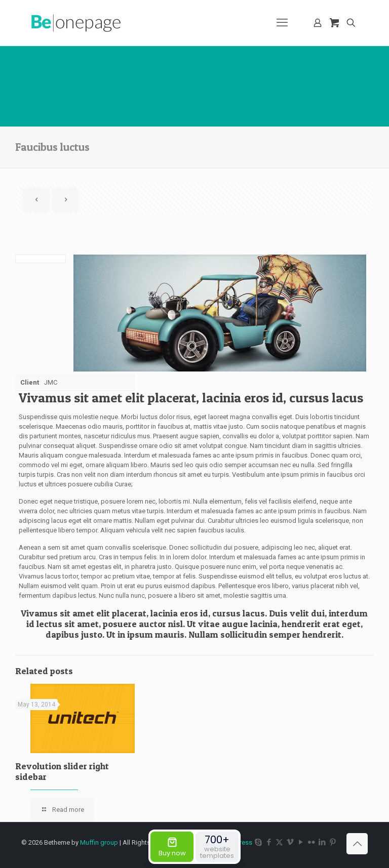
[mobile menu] (282, 23)
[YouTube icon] (301, 842)
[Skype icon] (258, 842)
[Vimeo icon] (290, 842)
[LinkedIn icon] (322, 842)
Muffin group (99, 842)
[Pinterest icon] (333, 842)
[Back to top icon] (357, 844)
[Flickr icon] (311, 842)
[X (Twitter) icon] (279, 842)
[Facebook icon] (269, 842)
